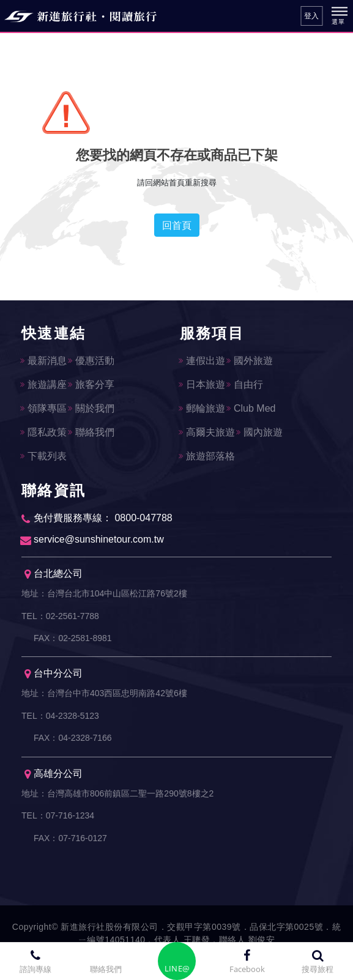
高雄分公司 (54, 776)
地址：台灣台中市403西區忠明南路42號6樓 (104, 694)
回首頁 (177, 225)
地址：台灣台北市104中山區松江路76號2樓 (104, 593)
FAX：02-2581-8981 (73, 639)
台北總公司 (54, 574)
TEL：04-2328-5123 (60, 717)
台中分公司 (54, 675)
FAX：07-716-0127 (70, 841)
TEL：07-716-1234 (58, 818)
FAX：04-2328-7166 (73, 740)
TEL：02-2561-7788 (60, 616)
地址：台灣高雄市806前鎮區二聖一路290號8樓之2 (117, 795)
